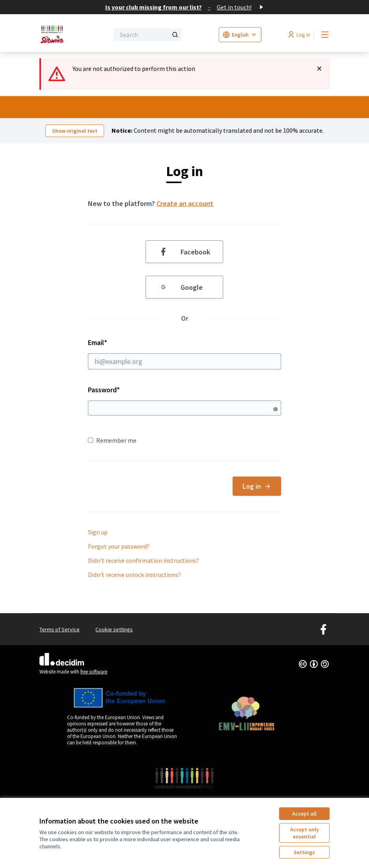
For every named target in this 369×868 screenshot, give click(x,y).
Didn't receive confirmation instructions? (143, 560)
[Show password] (276, 409)
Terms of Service (60, 629)
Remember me (112, 440)
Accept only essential (305, 833)
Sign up (98, 532)
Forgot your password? (119, 546)
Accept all (304, 814)
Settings (304, 852)
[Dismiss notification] (319, 69)
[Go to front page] (55, 35)
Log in (257, 486)
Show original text (75, 131)
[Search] (147, 35)
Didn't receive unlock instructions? (134, 575)
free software (94, 672)
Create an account (185, 203)
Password (104, 390)
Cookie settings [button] (114, 629)
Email (185, 354)
